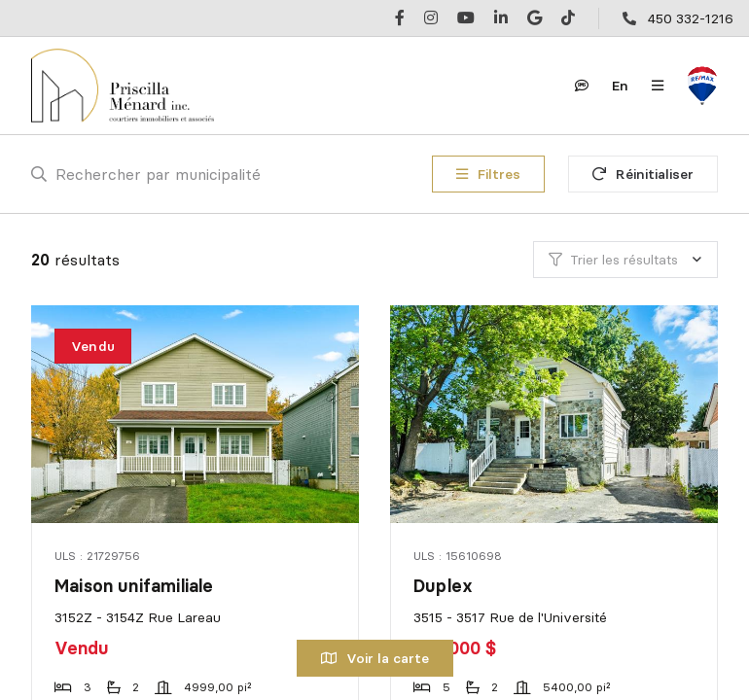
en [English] (620, 86)
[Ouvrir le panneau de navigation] (658, 86)
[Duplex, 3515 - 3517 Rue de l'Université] (555, 414)
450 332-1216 (691, 18)
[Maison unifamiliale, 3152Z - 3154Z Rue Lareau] (196, 414)
